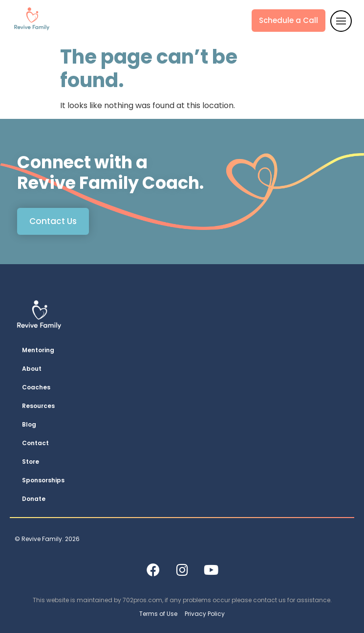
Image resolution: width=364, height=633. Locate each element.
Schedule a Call (289, 20)
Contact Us (53, 221)
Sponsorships (43, 480)
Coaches (36, 387)
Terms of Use (158, 614)
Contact (35, 443)
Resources (38, 406)
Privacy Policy (205, 614)
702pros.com (142, 600)
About (32, 369)
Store (31, 462)
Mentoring (38, 350)
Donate (34, 499)
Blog (29, 424)
